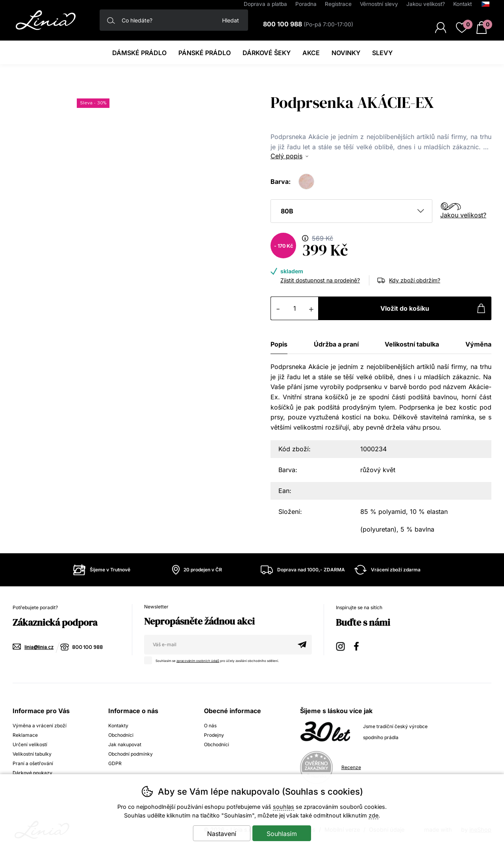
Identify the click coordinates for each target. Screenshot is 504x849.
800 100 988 (87, 648)
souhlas (283, 807)
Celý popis (286, 156)
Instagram (341, 645)
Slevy (382, 53)
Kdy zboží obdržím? (415, 280)
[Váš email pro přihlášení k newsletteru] (218, 645)
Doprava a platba (265, 4)
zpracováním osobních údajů (199, 661)
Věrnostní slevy (379, 4)
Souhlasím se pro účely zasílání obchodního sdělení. (214, 660)
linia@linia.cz (39, 648)
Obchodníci (121, 735)
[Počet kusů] (295, 308)
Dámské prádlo (139, 53)
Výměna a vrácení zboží (40, 726)
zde (373, 815)
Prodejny (214, 735)
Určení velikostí (30, 744)
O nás (210, 726)
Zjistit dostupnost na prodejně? (320, 280)
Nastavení (222, 834)
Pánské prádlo (205, 53)
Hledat (231, 20)
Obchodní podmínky (131, 754)
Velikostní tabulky (32, 754)
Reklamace (25, 735)
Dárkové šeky (267, 53)
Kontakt (462, 4)
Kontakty (118, 726)
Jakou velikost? (463, 215)
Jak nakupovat (125, 744)
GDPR (115, 763)
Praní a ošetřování (33, 763)
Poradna (306, 4)
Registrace (338, 4)
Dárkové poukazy (32, 773)
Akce (311, 53)
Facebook (359, 645)
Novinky (346, 53)
